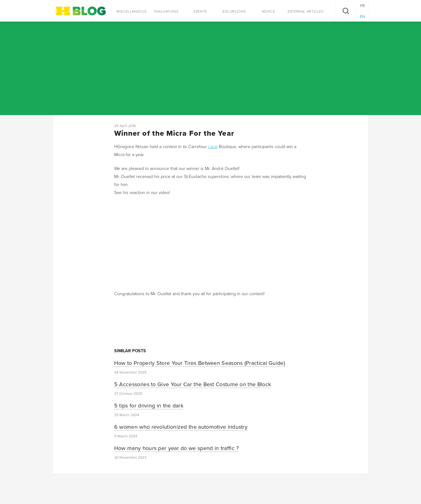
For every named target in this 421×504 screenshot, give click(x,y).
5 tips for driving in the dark (149, 406)
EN (362, 17)
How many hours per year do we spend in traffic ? (177, 448)
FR (363, 6)
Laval (213, 147)
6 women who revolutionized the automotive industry (181, 427)
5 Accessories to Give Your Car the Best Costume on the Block (193, 384)
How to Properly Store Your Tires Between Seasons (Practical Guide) (200, 363)
